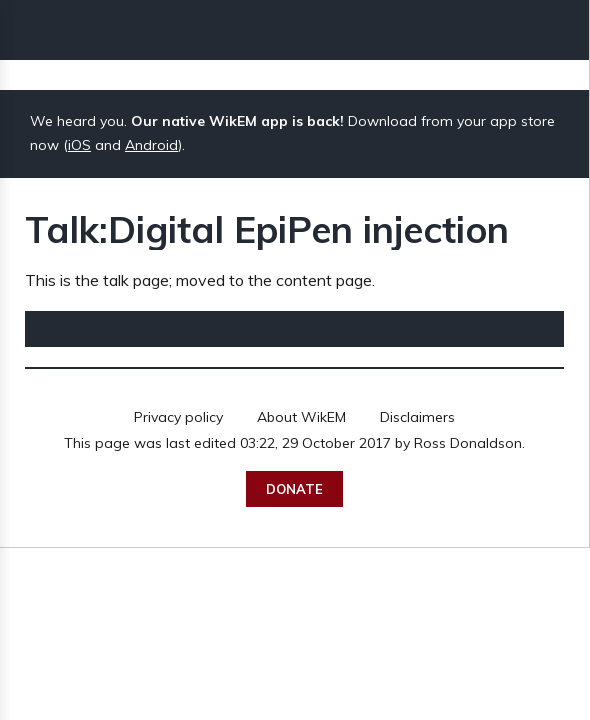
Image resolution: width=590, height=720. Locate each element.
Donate (294, 489)
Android (151, 145)
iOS (79, 145)
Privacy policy (178, 417)
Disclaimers (417, 417)
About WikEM (301, 417)
